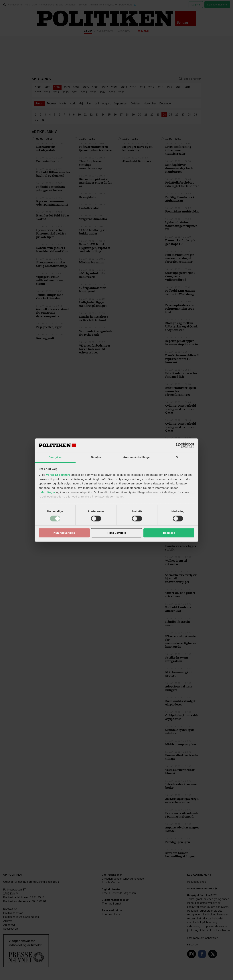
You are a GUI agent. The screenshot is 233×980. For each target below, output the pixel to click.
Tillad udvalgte (117, 533)
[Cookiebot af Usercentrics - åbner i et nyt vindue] (178, 445)
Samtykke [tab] (55, 457)
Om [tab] (178, 457)
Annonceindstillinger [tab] (137, 457)
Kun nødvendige (64, 533)
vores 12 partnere (58, 475)
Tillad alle (169, 533)
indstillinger (47, 492)
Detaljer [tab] (96, 457)
